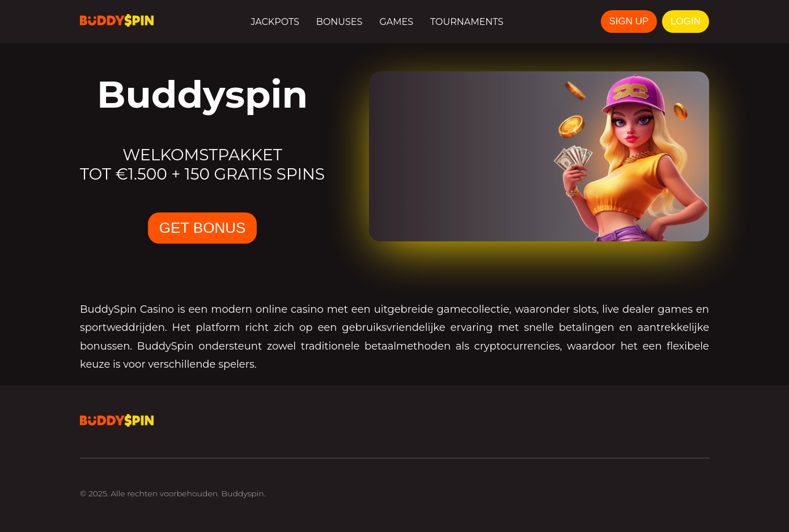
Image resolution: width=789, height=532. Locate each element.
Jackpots (275, 22)
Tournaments (467, 22)
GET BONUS (203, 228)
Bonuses (340, 22)
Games (396, 22)
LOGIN (686, 21)
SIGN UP (629, 21)
